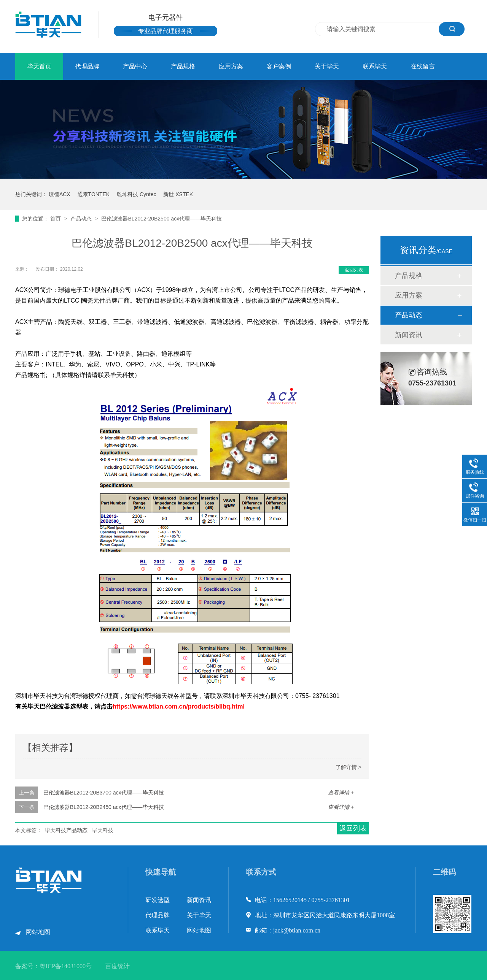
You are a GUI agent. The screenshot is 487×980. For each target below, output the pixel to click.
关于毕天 (327, 66)
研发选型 (158, 900)
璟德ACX (60, 194)
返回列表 (354, 270)
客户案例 (279, 66)
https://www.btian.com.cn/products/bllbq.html (179, 706)
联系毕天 (375, 66)
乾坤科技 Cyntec (136, 194)
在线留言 (423, 66)
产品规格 (183, 66)
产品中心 (135, 66)
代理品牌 (87, 66)
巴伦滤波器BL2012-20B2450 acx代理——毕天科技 (104, 807)
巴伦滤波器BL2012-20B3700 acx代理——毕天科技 (104, 793)
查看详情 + (341, 793)
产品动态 (82, 219)
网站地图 (38, 932)
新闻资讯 (409, 335)
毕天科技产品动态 (66, 830)
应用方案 (231, 66)
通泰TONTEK (94, 194)
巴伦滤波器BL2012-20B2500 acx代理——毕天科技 (162, 219)
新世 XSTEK (178, 194)
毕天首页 (39, 66)
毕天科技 (103, 830)
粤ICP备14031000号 (66, 966)
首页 (56, 219)
